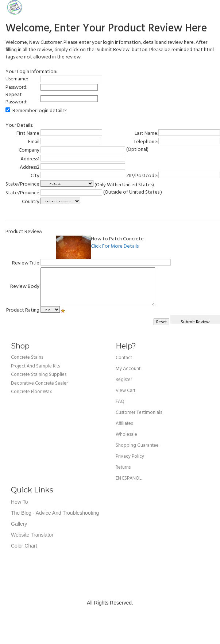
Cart (209, 7)
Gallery (19, 524)
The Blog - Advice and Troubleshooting (55, 513)
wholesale (126, 435)
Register (124, 380)
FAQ (120, 402)
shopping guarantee (137, 445)
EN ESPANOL (129, 478)
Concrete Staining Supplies (39, 375)
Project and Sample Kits (35, 366)
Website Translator (32, 535)
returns (123, 467)
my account (128, 369)
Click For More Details (115, 246)
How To (19, 502)
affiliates (124, 424)
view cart (126, 391)
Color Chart (24, 546)
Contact (124, 358)
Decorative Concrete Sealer (39, 383)
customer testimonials (139, 413)
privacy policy (130, 456)
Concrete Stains (27, 357)
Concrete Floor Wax (31, 392)
